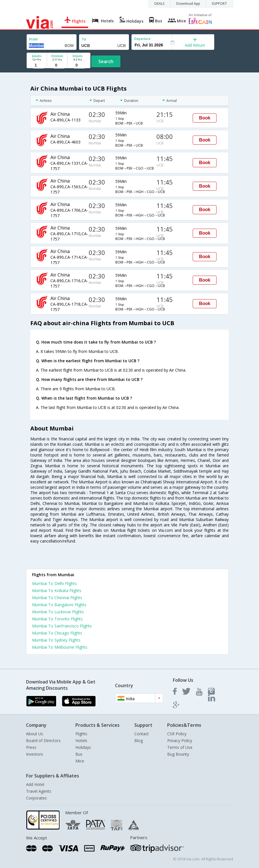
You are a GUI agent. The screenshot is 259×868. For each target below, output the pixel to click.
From (33, 39)
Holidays (83, 747)
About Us (35, 734)
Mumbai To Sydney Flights (56, 640)
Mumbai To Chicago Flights (57, 633)
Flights (81, 734)
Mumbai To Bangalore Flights (59, 605)
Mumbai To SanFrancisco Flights (62, 626)
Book (205, 118)
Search (106, 61)
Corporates (36, 798)
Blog (139, 741)
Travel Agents (39, 791)
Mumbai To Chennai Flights (57, 598)
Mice (80, 761)
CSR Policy (177, 734)
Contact (142, 734)
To (84, 39)
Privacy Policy (180, 741)
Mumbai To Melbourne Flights (60, 647)
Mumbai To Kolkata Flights (57, 591)
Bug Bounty (178, 754)
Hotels (81, 741)
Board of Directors (43, 741)
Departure (142, 39)
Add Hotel (35, 784)
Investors (35, 754)
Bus (79, 754)
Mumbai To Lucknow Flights (58, 612)
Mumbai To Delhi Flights (54, 583)
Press (31, 747)
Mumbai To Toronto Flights (57, 619)
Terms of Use (180, 747)
